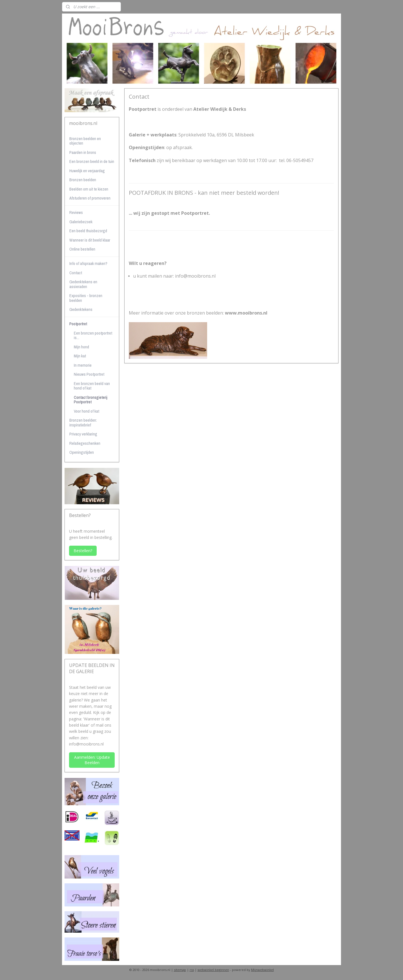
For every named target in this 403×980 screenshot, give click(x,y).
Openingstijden (82, 452)
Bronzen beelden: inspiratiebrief (83, 422)
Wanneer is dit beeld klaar (90, 240)
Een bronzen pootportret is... (93, 335)
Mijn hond (81, 347)
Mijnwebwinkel (263, 970)
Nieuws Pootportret (89, 374)
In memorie (83, 365)
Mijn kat (80, 356)
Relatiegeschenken (85, 443)
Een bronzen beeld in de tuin (92, 161)
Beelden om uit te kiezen (89, 189)
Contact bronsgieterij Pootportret (91, 400)
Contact (76, 273)
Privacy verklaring (83, 434)
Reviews (76, 212)
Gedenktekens (81, 309)
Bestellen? (83, 551)
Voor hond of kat (87, 411)
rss (192, 970)
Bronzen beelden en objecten (85, 141)
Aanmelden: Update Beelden (92, 760)
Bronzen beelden (83, 180)
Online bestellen (82, 249)
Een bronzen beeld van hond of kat (92, 386)
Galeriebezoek (81, 222)
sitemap (180, 970)
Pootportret (78, 324)
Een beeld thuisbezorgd (88, 231)
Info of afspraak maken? (88, 263)
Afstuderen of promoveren (90, 198)
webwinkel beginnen (213, 970)
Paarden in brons (83, 152)
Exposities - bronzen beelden (86, 298)
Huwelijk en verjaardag (87, 171)
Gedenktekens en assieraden (83, 284)
